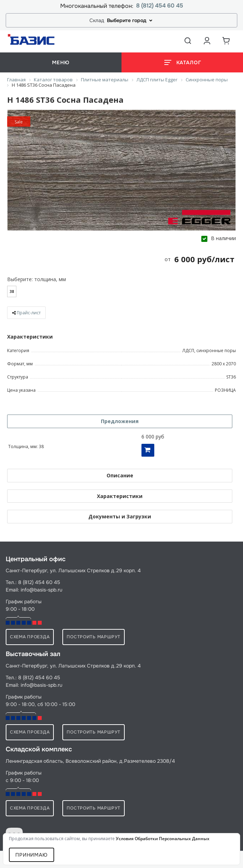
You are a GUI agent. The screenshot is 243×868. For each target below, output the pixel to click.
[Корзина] (226, 41)
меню (61, 62)
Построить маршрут (93, 637)
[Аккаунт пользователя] (207, 41)
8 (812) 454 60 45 (160, 6)
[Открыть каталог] (182, 62)
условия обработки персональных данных (163, 839)
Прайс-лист (29, 313)
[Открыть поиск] (188, 41)
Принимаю (32, 855)
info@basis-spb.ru (42, 590)
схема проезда (30, 637)
